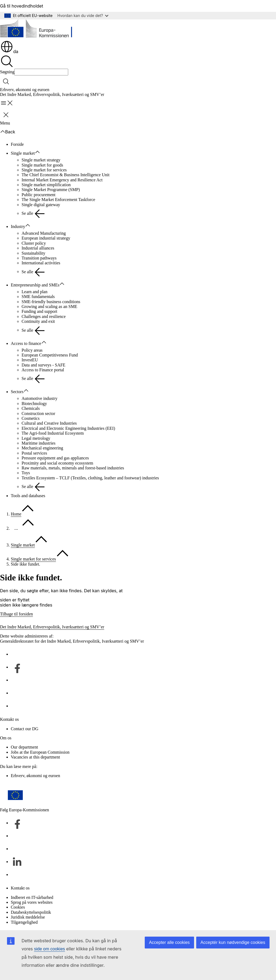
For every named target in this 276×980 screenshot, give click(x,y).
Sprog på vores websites (32, 902)
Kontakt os (20, 888)
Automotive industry (39, 398)
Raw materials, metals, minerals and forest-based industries (73, 468)
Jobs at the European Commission (40, 752)
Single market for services (44, 170)
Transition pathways (39, 258)
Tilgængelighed (24, 922)
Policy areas (32, 350)
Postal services (34, 453)
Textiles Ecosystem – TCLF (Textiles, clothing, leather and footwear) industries (90, 478)
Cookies (18, 907)
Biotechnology (34, 404)
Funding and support (39, 311)
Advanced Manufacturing (44, 233)
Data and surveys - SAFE (44, 365)
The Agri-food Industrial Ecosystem (53, 433)
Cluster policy (34, 243)
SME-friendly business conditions (51, 302)
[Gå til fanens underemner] (40, 152)
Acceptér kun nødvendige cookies (233, 942)
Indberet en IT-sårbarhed (32, 897)
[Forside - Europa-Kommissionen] (39, 30)
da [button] (9, 51)
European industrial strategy (46, 238)
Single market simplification (46, 185)
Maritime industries (39, 443)
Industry (18, 226)
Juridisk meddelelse (28, 917)
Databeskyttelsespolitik (31, 912)
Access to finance (26, 343)
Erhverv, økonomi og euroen (25, 90)
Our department (24, 747)
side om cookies (49, 949)
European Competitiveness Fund (50, 355)
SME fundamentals (38, 297)
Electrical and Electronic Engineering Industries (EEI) (68, 428)
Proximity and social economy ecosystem (57, 463)
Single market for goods (42, 165)
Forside (17, 144)
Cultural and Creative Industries (49, 423)
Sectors (17, 392)
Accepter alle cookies (169, 942)
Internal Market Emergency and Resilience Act (62, 180)
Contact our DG (25, 729)
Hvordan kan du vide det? (83, 15)
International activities (41, 263)
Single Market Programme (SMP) (51, 190)
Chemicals (31, 408)
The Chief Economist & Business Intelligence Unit (65, 175)
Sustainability (33, 253)
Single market (23, 153)
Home (16, 514)
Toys (26, 473)
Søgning (7, 72)
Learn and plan (34, 292)
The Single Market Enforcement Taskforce (58, 200)
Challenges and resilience (44, 316)
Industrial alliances (38, 248)
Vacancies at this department (35, 757)
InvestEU (30, 360)
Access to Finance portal (43, 370)
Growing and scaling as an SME (49, 307)
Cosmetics (31, 418)
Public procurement (39, 195)
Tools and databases (28, 496)
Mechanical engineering (42, 448)
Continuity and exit (38, 321)
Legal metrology (36, 438)
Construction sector (38, 413)
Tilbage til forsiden (16, 614)
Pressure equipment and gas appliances (55, 458)
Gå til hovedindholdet (22, 6)
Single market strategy (41, 160)
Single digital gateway (41, 205)
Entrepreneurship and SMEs (35, 285)
